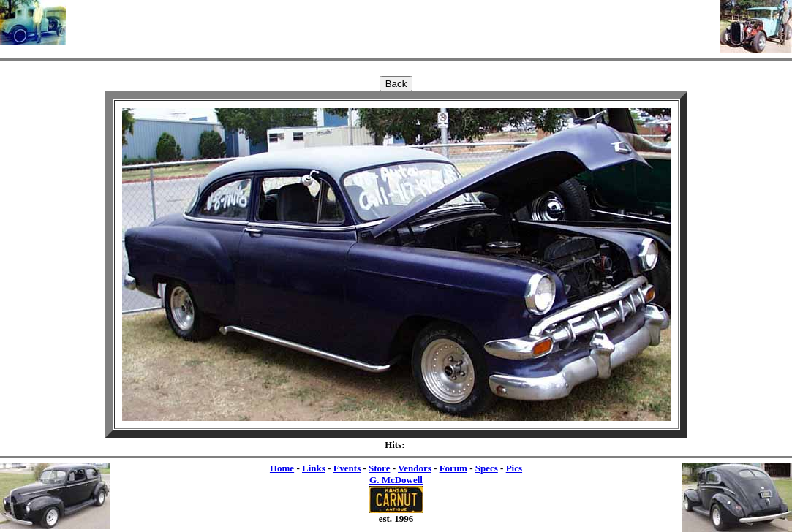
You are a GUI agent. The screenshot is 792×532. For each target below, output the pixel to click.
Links (314, 468)
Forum (453, 468)
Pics (514, 468)
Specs (487, 468)
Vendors (415, 468)
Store (379, 468)
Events (347, 468)
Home (282, 468)
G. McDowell (396, 480)
